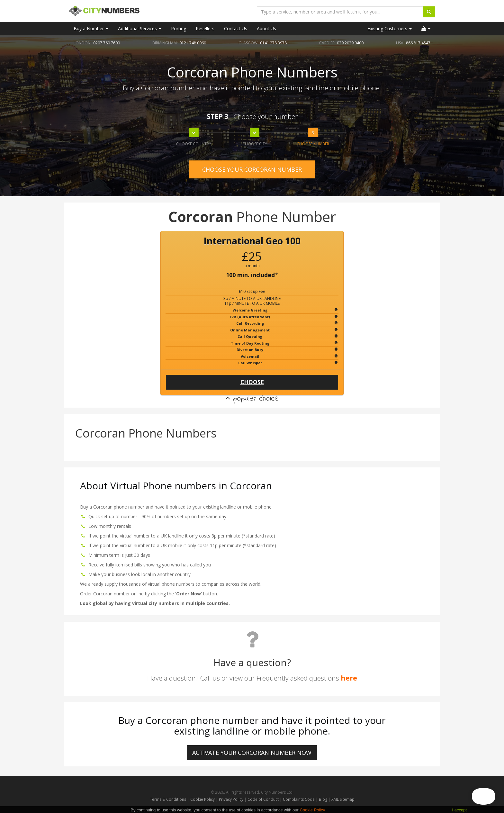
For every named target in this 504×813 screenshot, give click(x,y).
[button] (426, 29)
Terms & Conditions (168, 799)
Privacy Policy (231, 799)
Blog (324, 799)
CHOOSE (252, 382)
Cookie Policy (203, 799)
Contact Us (236, 28)
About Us (266, 28)
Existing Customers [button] (390, 28)
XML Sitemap (343, 799)
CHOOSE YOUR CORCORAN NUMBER (252, 169)
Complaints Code (299, 799)
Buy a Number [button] (91, 28)
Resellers (205, 28)
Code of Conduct (264, 799)
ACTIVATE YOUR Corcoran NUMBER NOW (252, 753)
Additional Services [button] (140, 28)
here (349, 678)
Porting (179, 28)
